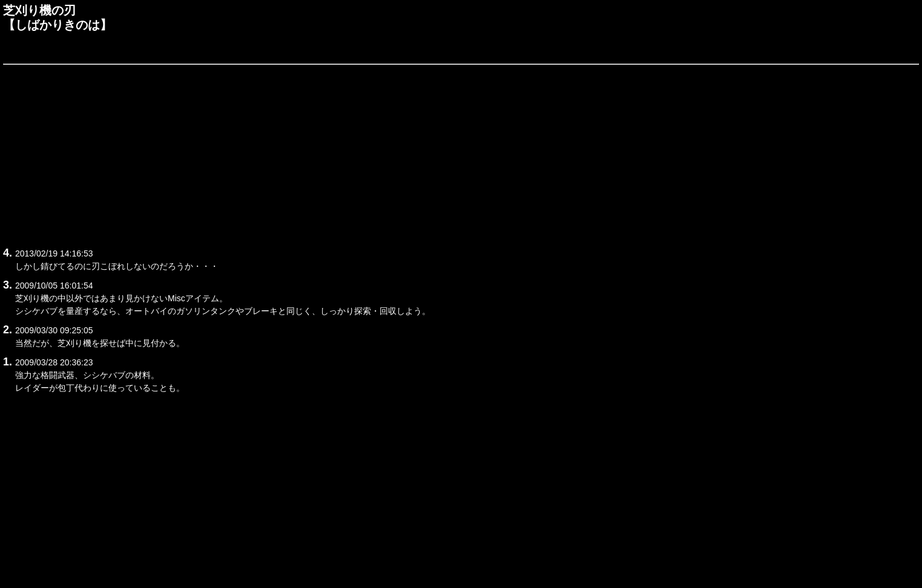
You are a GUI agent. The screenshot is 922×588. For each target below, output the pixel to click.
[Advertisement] (366, 154)
